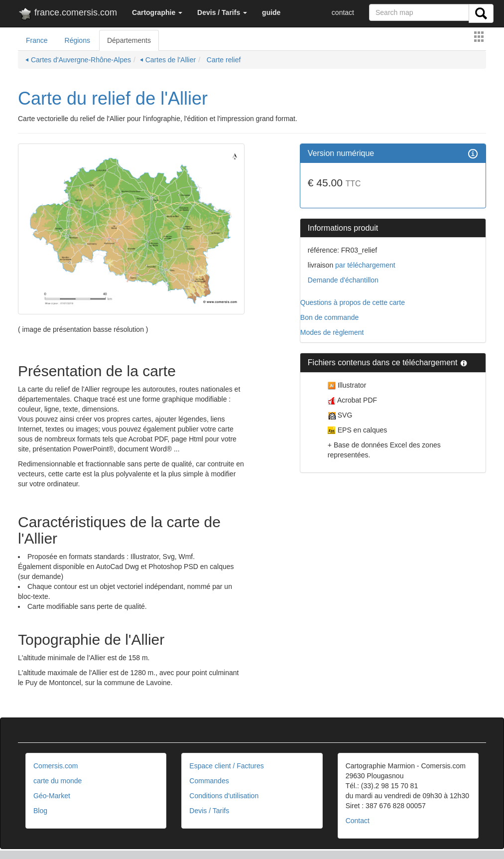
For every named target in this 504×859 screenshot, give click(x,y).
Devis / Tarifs (209, 811)
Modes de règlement (332, 332)
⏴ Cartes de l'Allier (168, 60)
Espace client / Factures (226, 766)
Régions (77, 40)
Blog (40, 811)
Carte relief (223, 60)
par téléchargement (364, 265)
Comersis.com (56, 766)
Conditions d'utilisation (224, 796)
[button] (157, 12)
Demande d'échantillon (343, 280)
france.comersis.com (67, 14)
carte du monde (58, 781)
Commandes (209, 781)
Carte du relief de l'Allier (113, 98)
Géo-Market (52, 796)
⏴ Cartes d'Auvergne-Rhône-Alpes (78, 60)
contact (343, 12)
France (37, 40)
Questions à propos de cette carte (353, 302)
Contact (358, 821)
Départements (129, 40)
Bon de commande (330, 317)
